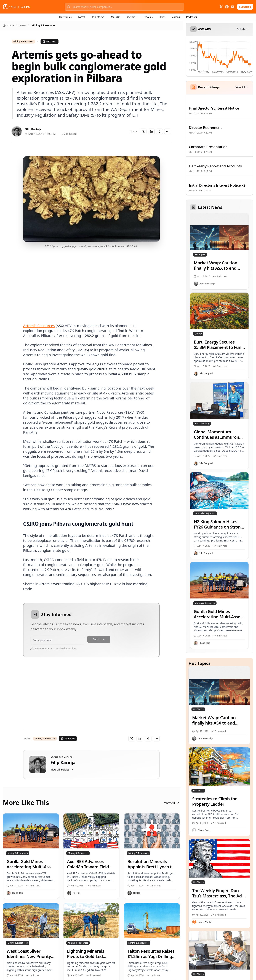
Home (8, 25)
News (23, 25)
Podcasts (191, 17)
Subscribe (245, 7)
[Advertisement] (91, 281)
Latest (82, 17)
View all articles (62, 770)
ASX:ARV (50, 41)
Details (243, 29)
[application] (219, 58)
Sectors (132, 17)
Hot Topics (65, 17)
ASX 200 (115, 17)
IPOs (163, 17)
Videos (176, 17)
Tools (149, 17)
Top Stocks (98, 17)
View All (172, 803)
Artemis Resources (39, 326)
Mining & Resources (23, 42)
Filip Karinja (33, 129)
